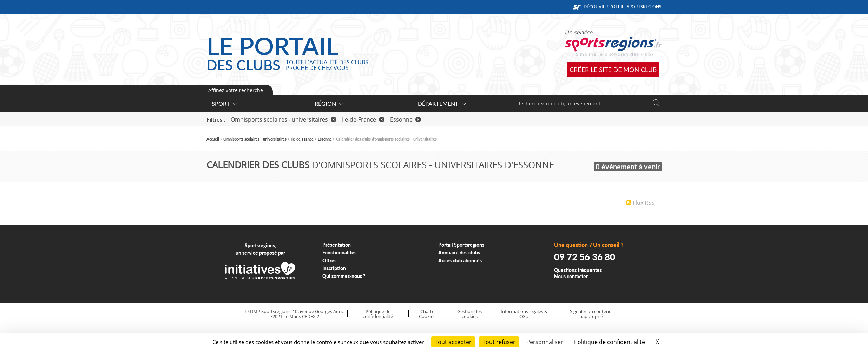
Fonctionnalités (339, 252)
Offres (329, 261)
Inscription (334, 268)
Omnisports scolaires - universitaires (284, 119)
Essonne (406, 119)
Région (329, 103)
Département (442, 103)
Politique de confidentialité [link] (610, 342)
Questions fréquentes (578, 270)
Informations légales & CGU (524, 314)
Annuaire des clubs (459, 252)
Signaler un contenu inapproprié (591, 314)
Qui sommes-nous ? (344, 276)
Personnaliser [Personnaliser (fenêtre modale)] (545, 342)
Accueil (213, 139)
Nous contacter (571, 276)
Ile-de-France (363, 119)
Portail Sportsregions (461, 245)
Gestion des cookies (469, 314)
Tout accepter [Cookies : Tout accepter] (453, 342)
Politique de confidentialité (378, 314)
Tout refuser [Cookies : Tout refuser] (499, 342)
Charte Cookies (427, 314)
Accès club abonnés (460, 261)
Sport (224, 103)
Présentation (337, 245)
